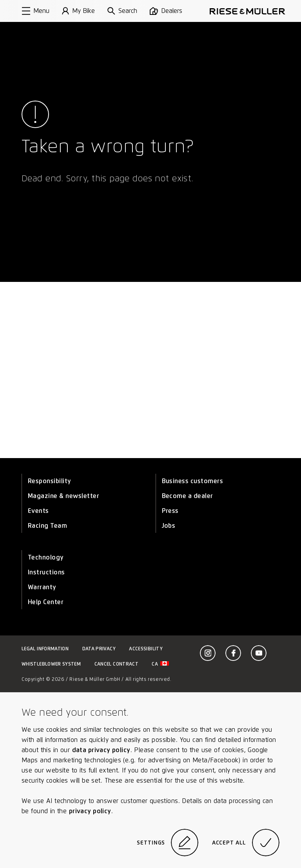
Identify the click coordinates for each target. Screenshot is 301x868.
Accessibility (146, 649)
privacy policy (90, 811)
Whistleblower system (51, 664)
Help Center (46, 602)
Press (170, 511)
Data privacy (99, 649)
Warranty (42, 587)
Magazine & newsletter (63, 496)
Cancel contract (116, 664)
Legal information (45, 649)
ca (160, 664)
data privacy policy (101, 750)
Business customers (193, 481)
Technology (46, 557)
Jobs (169, 526)
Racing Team (47, 526)
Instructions (46, 572)
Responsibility (50, 481)
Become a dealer (188, 496)
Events (38, 511)
